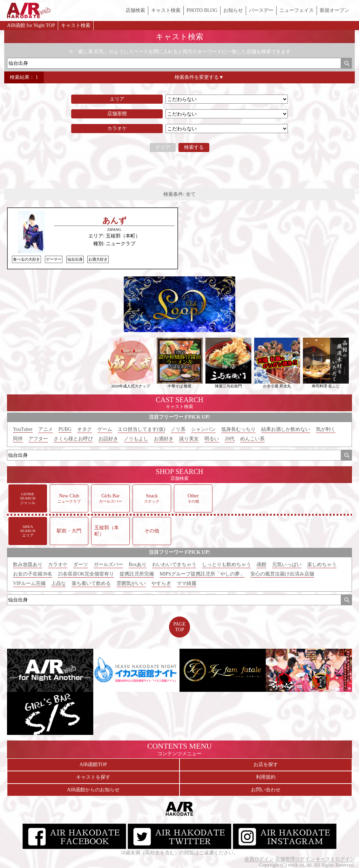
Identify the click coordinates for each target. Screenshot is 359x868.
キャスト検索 (166, 10)
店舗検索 (135, 10)
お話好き (108, 439)
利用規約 (266, 777)
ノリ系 (178, 429)
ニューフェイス (297, 10)
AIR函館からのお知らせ (93, 790)
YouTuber (23, 429)
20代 (230, 439)
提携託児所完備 (137, 574)
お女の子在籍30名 (33, 574)
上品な (59, 583)
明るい (212, 439)
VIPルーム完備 (29, 583)
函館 (262, 564)
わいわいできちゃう (174, 564)
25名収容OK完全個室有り (86, 574)
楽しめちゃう (322, 564)
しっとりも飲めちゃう (226, 564)
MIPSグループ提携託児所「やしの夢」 (202, 574)
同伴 (18, 439)
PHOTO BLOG (202, 10)
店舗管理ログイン (295, 859)
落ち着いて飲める (91, 583)
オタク (84, 429)
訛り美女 (189, 439)
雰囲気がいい (131, 583)
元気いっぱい (287, 564)
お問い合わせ (266, 790)
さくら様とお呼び (73, 439)
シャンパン (203, 429)
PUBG (65, 429)
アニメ (46, 429)
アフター (38, 439)
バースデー (261, 10)
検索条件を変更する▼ (199, 77)
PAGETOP (179, 627)
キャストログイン (335, 859)
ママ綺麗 (187, 583)
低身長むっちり (238, 429)
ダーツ (81, 564)
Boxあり (138, 564)
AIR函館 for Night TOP (31, 25)
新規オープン (334, 10)
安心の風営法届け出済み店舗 (282, 574)
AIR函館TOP (93, 764)
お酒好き (164, 439)
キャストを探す (93, 777)
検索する (194, 147)
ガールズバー (108, 564)
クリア (163, 147)
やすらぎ (161, 583)
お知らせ (233, 10)
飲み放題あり (28, 564)
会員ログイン (259, 859)
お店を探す (266, 764)
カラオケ (58, 564)
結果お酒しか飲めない (286, 429)
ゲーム (105, 429)
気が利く (326, 429)
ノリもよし (136, 439)
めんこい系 (252, 439)
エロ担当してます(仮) (141, 429)
